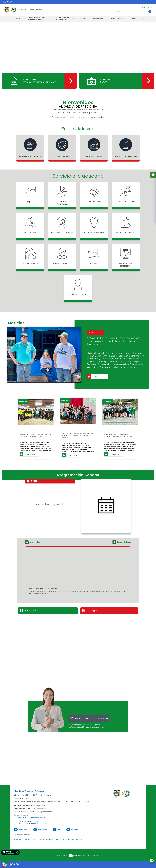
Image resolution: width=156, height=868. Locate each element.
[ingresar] (39, 81)
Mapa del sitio (30, 839)
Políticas (17, 839)
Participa (81, 19)
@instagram (42, 829)
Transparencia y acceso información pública (37, 19)
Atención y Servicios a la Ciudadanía (62, 19)
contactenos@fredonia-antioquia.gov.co (84, 725)
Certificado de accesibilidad (73, 839)
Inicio (18, 19)
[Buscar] (150, 11)
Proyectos (136, 19)
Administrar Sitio (147, 7)
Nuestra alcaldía (117, 19)
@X (59, 829)
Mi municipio (98, 19)
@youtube (75, 829)
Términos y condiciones (49, 839)
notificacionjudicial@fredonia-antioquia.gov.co (86, 727)
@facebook (23, 829)
